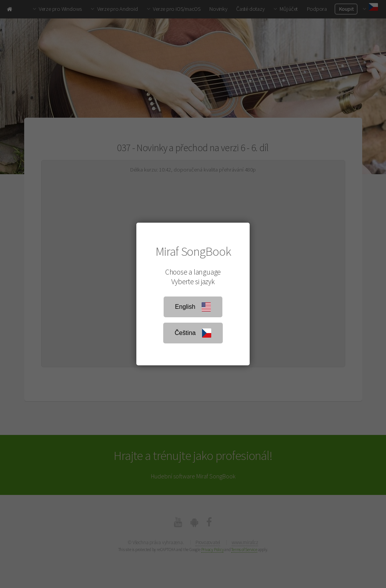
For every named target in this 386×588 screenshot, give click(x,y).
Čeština (193, 333)
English (193, 307)
